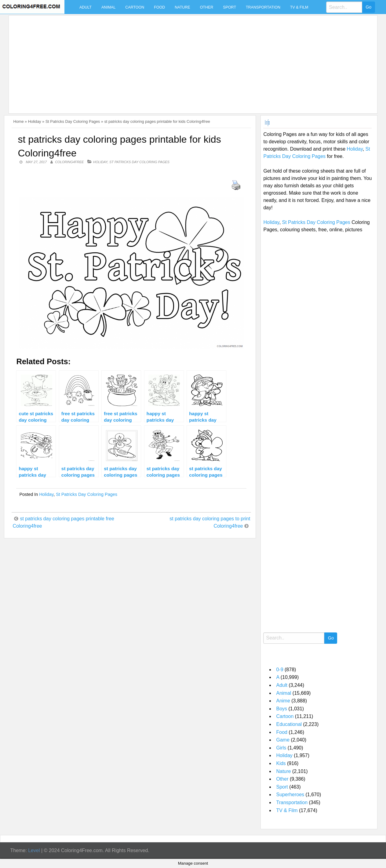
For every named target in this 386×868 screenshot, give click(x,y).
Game (283, 740)
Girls (281, 748)
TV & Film (299, 7)
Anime (283, 701)
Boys (282, 709)
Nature (182, 7)
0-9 (280, 670)
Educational (289, 724)
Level (34, 850)
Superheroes (290, 795)
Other (207, 7)
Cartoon (135, 7)
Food (159, 7)
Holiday (35, 121)
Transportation (263, 7)
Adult (86, 7)
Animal (108, 7)
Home (18, 121)
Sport (229, 7)
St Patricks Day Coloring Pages (73, 121)
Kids (281, 763)
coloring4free (69, 162)
